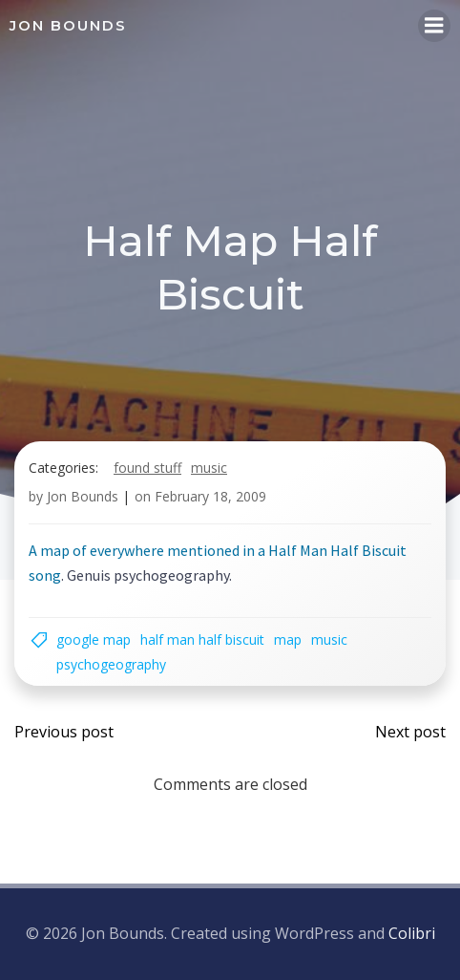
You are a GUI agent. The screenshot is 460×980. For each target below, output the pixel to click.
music (209, 468)
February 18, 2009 (210, 496)
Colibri (412, 933)
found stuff (147, 468)
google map (94, 639)
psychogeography (111, 664)
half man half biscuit (202, 639)
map (288, 639)
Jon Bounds (83, 496)
